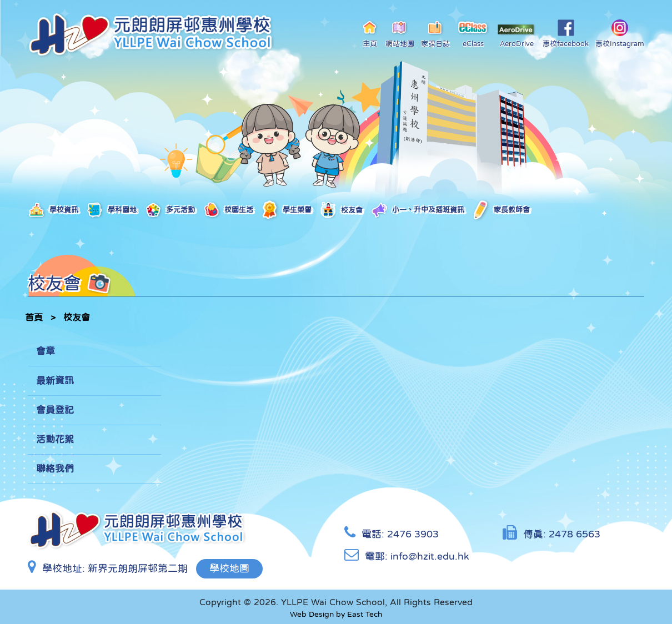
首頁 (34, 317)
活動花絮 (55, 439)
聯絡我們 (55, 469)
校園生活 (228, 210)
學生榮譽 (286, 210)
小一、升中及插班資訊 (417, 210)
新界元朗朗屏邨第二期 (138, 568)
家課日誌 (435, 33)
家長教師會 (501, 210)
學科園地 (111, 210)
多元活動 (170, 210)
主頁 (370, 33)
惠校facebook (566, 33)
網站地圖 (400, 33)
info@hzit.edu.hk (430, 556)
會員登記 (55, 410)
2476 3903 (413, 534)
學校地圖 (229, 568)
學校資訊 (53, 210)
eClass (473, 33)
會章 (46, 351)
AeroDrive (516, 36)
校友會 (341, 211)
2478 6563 (575, 534)
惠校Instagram (620, 33)
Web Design (312, 614)
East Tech (365, 614)
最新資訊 (55, 381)
